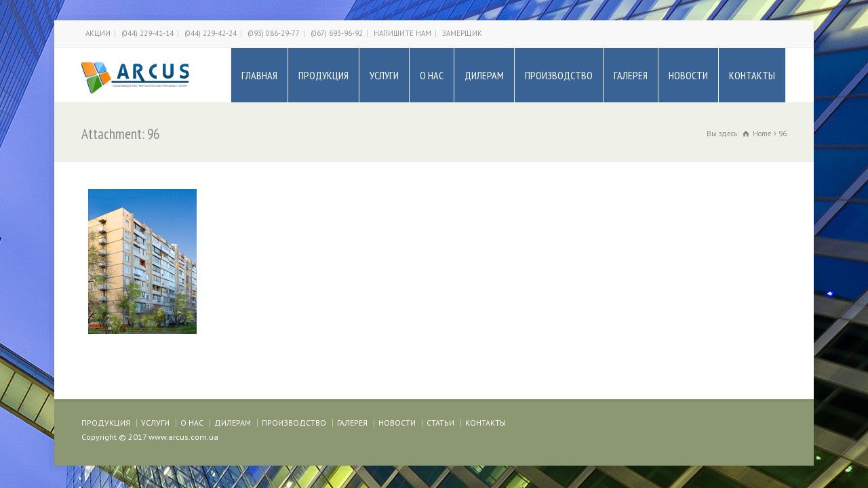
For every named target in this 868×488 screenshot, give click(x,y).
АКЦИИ (98, 33)
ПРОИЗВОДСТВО (559, 75)
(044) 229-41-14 (147, 33)
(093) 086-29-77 (274, 33)
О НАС (432, 75)
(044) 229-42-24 (211, 33)
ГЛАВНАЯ (259, 75)
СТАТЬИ (440, 423)
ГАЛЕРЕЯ (631, 75)
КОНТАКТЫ (752, 75)
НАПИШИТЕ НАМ (402, 33)
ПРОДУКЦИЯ (323, 75)
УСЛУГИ (384, 75)
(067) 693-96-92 (337, 33)
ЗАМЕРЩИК (462, 33)
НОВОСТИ (688, 75)
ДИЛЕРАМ (484, 75)
